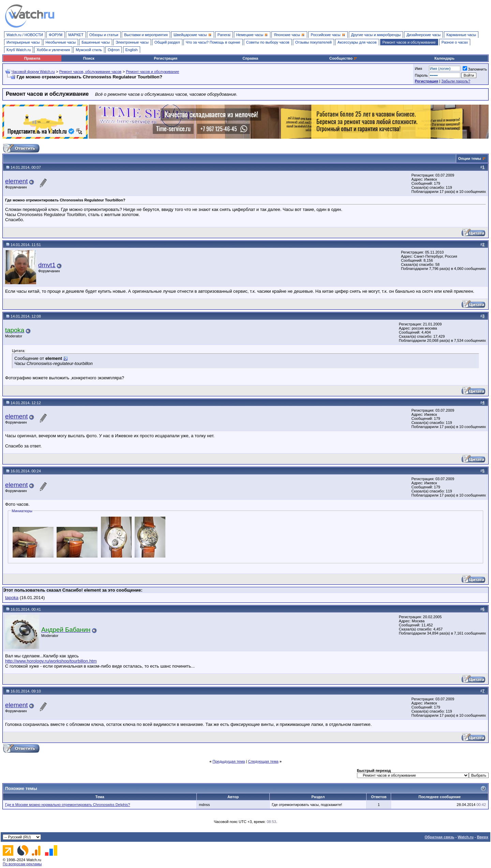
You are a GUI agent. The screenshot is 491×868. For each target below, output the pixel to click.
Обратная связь (439, 837)
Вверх (483, 837)
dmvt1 (47, 265)
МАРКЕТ (76, 35)
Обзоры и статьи (104, 35)
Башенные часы (96, 42)
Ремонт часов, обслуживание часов (90, 72)
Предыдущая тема (229, 761)
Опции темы (470, 158)
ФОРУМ (56, 35)
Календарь (444, 58)
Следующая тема (263, 761)
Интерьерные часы (23, 42)
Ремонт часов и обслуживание (409, 42)
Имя (418, 68)
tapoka (12, 598)
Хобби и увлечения (53, 50)
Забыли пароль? (456, 81)
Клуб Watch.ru (19, 50)
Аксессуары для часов (357, 42)
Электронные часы (132, 42)
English (132, 50)
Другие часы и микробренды (376, 35)
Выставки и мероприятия (146, 35)
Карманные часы (461, 35)
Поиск (89, 58)
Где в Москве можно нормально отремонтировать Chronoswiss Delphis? (68, 805)
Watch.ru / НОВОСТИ (25, 35)
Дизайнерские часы (423, 35)
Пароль (421, 75)
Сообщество (343, 58)
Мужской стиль (89, 50)
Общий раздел (167, 42)
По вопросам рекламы (22, 864)
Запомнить (475, 69)
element (16, 181)
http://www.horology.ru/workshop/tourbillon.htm (51, 661)
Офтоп (114, 50)
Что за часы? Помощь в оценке (213, 42)
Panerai (224, 35)
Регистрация (166, 58)
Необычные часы (61, 42)
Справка (250, 58)
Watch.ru (466, 837)
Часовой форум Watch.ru (33, 72)
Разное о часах (455, 42)
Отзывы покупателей (314, 42)
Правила (32, 58)
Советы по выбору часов (268, 42)
